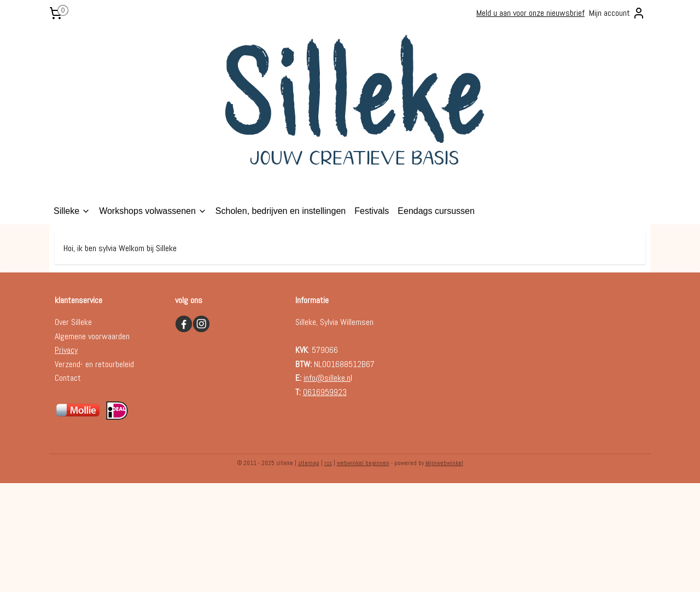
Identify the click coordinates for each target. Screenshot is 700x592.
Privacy (66, 350)
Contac (66, 378)
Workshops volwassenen (153, 211)
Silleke (72, 211)
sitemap (309, 463)
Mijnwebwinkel (444, 463)
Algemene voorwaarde (90, 336)
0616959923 (325, 392)
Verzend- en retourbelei (92, 364)
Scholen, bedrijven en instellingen (281, 211)
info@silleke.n (327, 378)
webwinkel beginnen (363, 463)
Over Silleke (73, 322)
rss (328, 463)
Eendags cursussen (436, 211)
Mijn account (617, 13)
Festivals (372, 211)
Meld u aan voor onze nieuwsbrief (530, 13)
